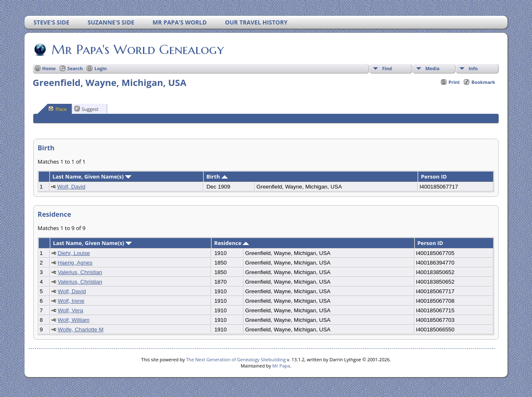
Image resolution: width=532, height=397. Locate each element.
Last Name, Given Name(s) (92, 176)
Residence (232, 243)
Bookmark (483, 82)
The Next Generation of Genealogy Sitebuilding (236, 359)
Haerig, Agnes (75, 263)
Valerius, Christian (80, 272)
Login (101, 68)
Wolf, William (74, 320)
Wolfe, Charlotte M (81, 330)
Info (473, 68)
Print (454, 82)
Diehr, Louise (74, 253)
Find (387, 68)
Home (49, 68)
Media (432, 68)
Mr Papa (281, 366)
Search (75, 68)
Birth (217, 176)
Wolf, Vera (70, 310)
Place (58, 109)
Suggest (86, 109)
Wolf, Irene (71, 301)
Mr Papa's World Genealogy (137, 49)
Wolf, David (71, 187)
